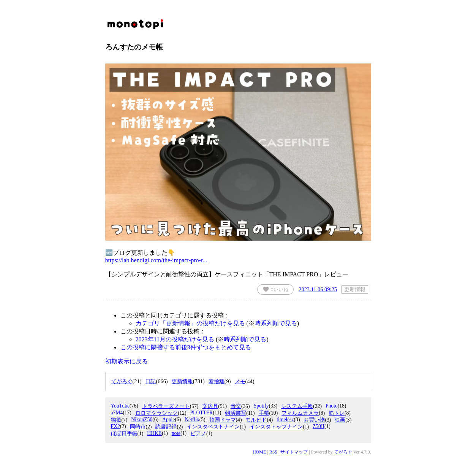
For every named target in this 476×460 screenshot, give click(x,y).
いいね (275, 289)
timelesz (285, 420)
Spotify (261, 406)
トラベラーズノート (166, 406)
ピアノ (198, 434)
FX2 (115, 426)
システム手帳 (297, 406)
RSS (273, 452)
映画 (340, 420)
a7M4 (117, 413)
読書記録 (166, 427)
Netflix (192, 420)
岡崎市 (138, 427)
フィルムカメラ (300, 413)
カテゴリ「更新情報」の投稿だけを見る (190, 323)
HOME (259, 452)
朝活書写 (236, 413)
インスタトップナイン (276, 427)
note (176, 433)
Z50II (319, 426)
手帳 (264, 413)
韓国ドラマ (223, 420)
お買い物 (314, 420)
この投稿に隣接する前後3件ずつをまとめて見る (186, 347)
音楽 (236, 406)
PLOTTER (202, 413)
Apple (168, 420)
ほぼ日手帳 (124, 434)
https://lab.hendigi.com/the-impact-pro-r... (156, 260)
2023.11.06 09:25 (318, 289)
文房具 (210, 406)
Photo (332, 406)
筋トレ (337, 413)
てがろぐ (343, 452)
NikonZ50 (142, 420)
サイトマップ (294, 452)
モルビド (256, 420)
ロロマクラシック (157, 413)
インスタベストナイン (213, 427)
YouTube (120, 406)
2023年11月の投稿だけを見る (175, 339)
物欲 (116, 420)
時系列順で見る (276, 323)
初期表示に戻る (127, 361)
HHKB (154, 433)
